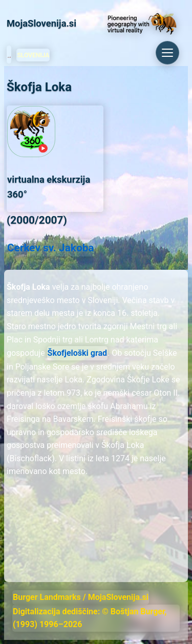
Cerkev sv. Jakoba (51, 248)
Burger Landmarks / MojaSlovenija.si (81, 597)
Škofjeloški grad (78, 353)
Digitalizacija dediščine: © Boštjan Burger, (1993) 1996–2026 (90, 618)
